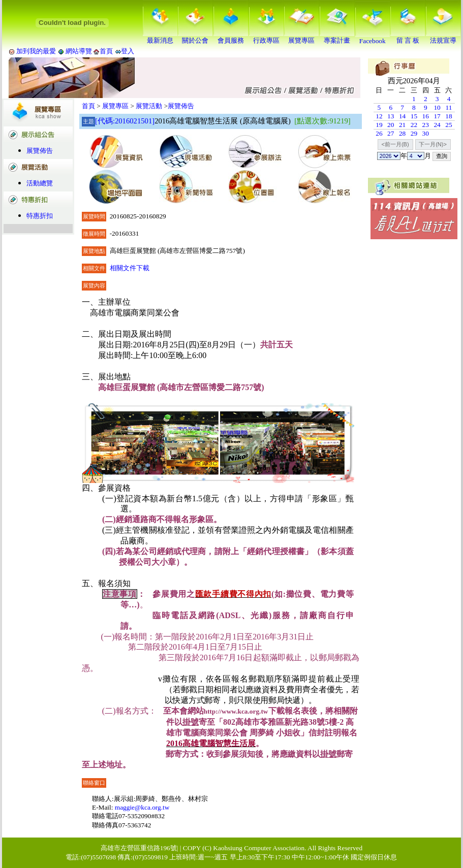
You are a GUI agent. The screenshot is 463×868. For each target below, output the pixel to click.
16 (426, 116)
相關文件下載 (130, 268)
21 (402, 125)
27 (391, 133)
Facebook (373, 38)
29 (414, 133)
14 (402, 116)
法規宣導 (443, 37)
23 (426, 125)
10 (437, 107)
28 (402, 133)
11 (449, 107)
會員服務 (231, 37)
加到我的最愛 (36, 51)
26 (379, 133)
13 (391, 116)
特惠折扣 (40, 216)
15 (414, 116)
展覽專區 (301, 37)
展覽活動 (149, 106)
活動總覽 (40, 183)
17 (437, 116)
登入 (128, 51)
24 (437, 125)
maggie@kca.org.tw (142, 807)
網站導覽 (79, 51)
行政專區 (266, 37)
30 (426, 133)
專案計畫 (337, 37)
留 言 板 (408, 37)
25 (449, 125)
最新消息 (160, 37)
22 (414, 125)
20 (391, 125)
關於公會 (195, 37)
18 (449, 116)
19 (379, 125)
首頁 (106, 51)
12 (379, 116)
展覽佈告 (40, 151)
